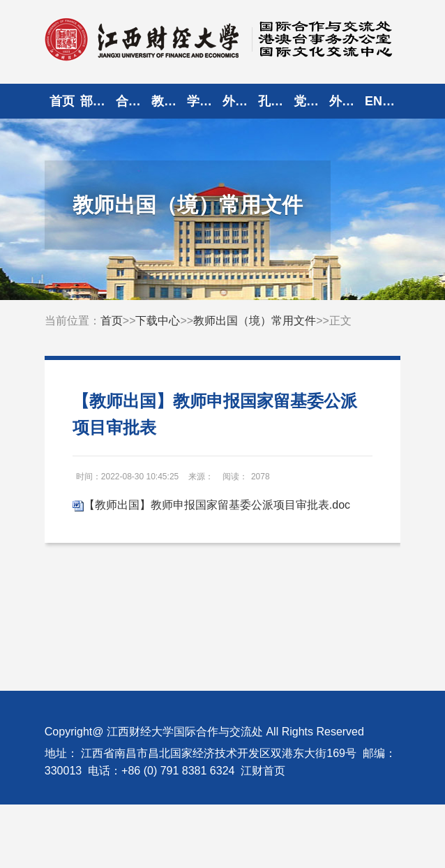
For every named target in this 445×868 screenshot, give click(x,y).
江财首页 (263, 771)
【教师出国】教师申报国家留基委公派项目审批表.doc (217, 505)
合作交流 (134, 101)
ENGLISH (383, 101)
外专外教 (240, 101)
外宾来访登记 (347, 101)
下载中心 (158, 321)
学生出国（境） (205, 101)
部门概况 (98, 101)
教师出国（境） (169, 101)
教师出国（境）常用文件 (255, 321)
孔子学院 (276, 101)
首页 (62, 101)
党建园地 (311, 101)
